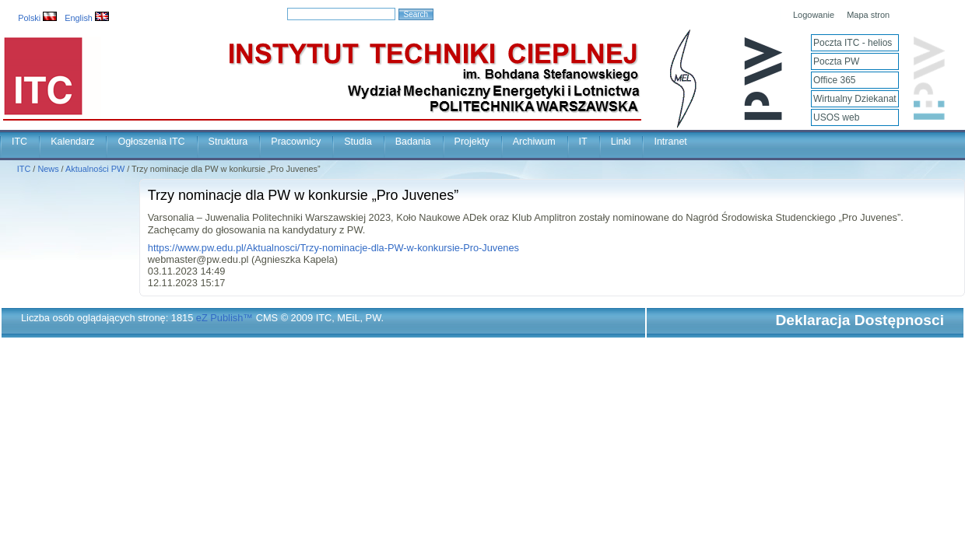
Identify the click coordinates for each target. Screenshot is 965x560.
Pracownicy (296, 142)
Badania (413, 142)
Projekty (472, 142)
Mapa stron (868, 15)
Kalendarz (72, 142)
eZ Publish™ (225, 318)
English (87, 18)
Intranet (670, 142)
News (48, 169)
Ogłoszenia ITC (151, 142)
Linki (621, 142)
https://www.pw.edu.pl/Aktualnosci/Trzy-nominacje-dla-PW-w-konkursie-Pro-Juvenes (333, 248)
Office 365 (834, 80)
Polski (37, 18)
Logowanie (814, 15)
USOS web (836, 117)
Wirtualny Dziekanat (855, 99)
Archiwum (534, 142)
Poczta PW (836, 61)
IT (583, 142)
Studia (358, 142)
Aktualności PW (95, 169)
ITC (19, 142)
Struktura (228, 142)
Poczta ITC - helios (853, 43)
